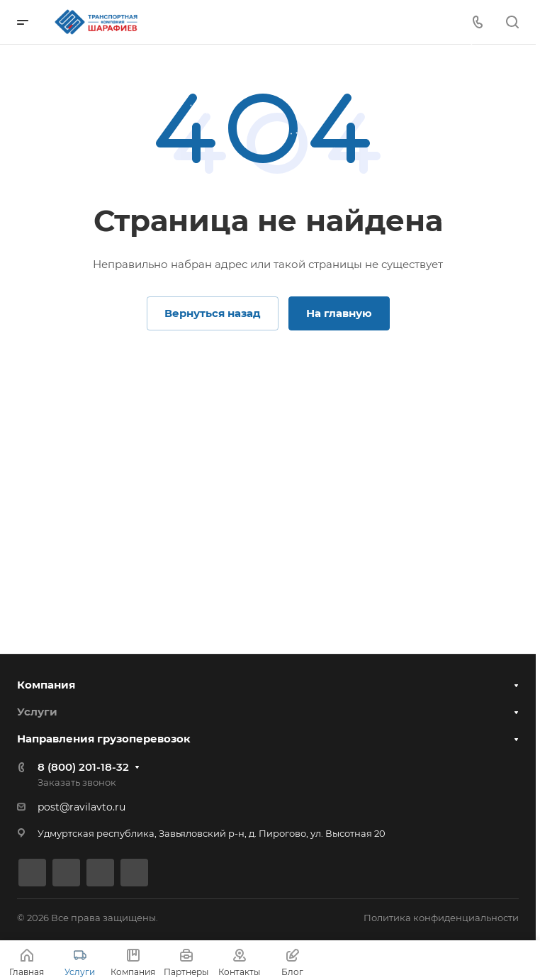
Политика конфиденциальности (441, 918)
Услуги (37, 710)
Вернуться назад (213, 313)
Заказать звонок (77, 782)
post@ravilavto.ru (81, 807)
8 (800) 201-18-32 (83, 767)
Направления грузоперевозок (104, 738)
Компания (46, 683)
